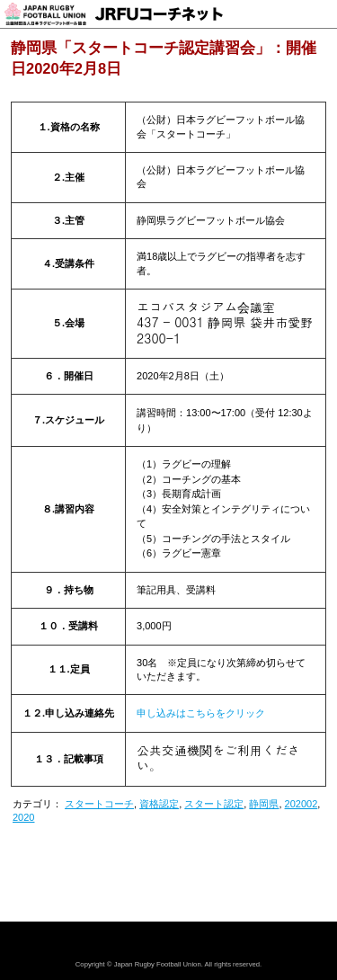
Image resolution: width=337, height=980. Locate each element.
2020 (23, 817)
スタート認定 (214, 804)
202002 (302, 804)
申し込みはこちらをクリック (201, 713)
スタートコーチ (99, 804)
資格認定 (159, 804)
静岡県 (264, 804)
